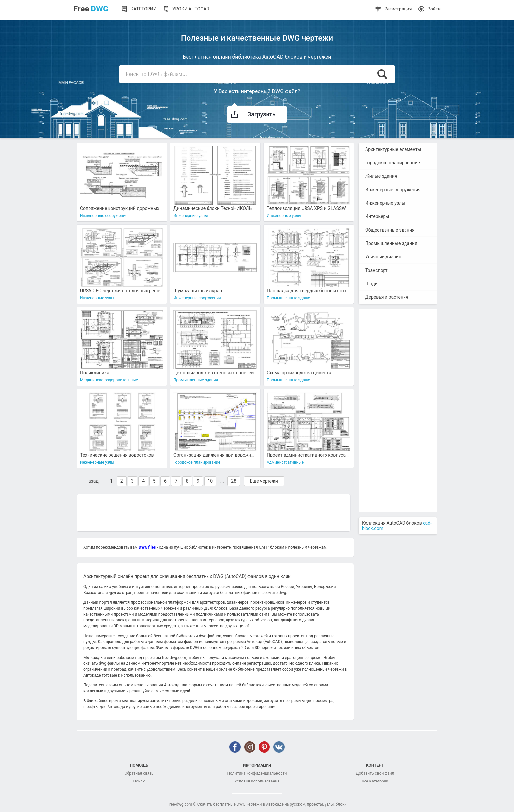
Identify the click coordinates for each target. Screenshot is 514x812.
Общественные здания (390, 230)
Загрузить (254, 112)
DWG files (147, 547)
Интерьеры (377, 216)
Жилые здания (381, 176)
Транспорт (376, 270)
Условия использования (257, 781)
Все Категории (375, 781)
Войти (434, 9)
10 (210, 481)
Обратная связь (139, 773)
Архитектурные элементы (393, 149)
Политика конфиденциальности (257, 773)
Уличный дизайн (383, 257)
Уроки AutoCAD (191, 9)
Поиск (139, 781)
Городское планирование (393, 163)
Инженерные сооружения (393, 190)
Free (91, 9)
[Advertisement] (214, 512)
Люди (371, 284)
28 (234, 481)
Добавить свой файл (375, 773)
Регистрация (398, 9)
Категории (143, 9)
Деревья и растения (387, 297)
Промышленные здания (391, 243)
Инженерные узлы (385, 203)
